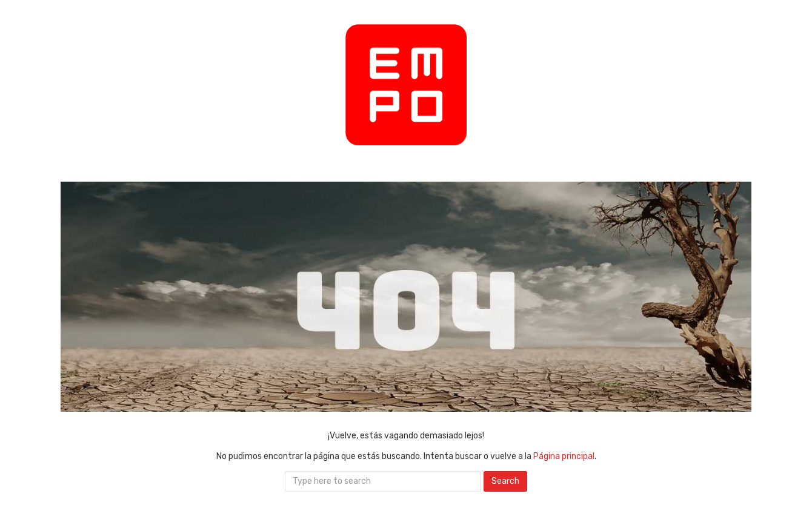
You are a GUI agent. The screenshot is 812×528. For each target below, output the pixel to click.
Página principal (564, 456)
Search (505, 481)
